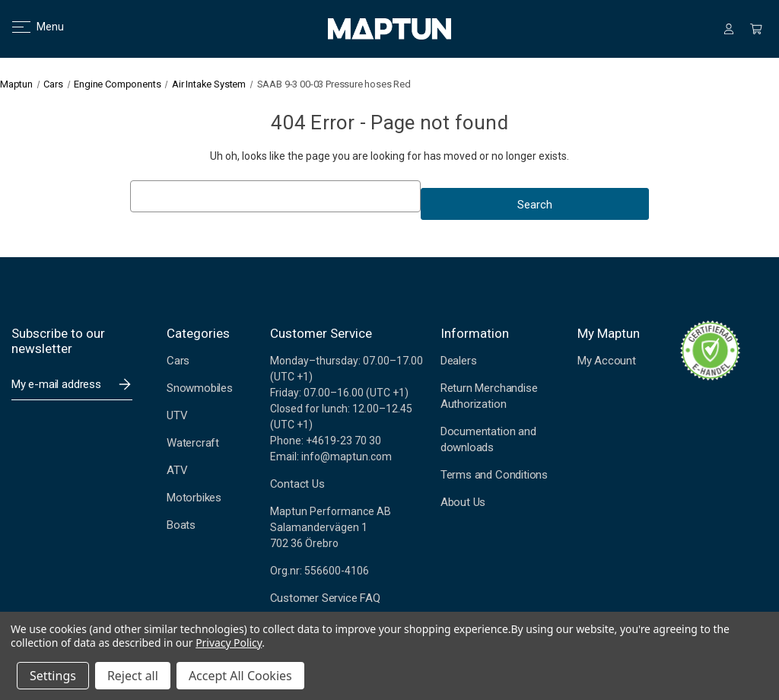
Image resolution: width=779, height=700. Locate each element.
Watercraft (193, 443)
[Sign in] (729, 29)
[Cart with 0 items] (756, 29)
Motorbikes (194, 498)
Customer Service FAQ (325, 598)
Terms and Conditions (494, 475)
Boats (181, 525)
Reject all (133, 676)
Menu (29, 27)
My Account (607, 361)
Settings (53, 676)
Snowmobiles (200, 388)
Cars (178, 361)
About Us (463, 502)
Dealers (459, 361)
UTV (177, 415)
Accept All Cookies (240, 676)
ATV (177, 470)
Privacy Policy (229, 643)
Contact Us (297, 484)
